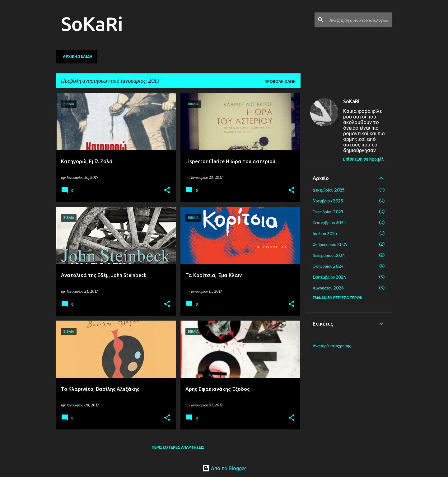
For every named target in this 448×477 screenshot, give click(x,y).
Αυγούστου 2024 (328, 288)
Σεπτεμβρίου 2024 (330, 277)
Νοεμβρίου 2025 (328, 201)
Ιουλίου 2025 (325, 234)
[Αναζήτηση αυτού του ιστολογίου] (360, 20)
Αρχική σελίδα (78, 56)
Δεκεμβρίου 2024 (329, 255)
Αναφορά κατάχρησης (332, 346)
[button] (167, 190)
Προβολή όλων (280, 81)
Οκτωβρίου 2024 (328, 266)
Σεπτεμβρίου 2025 (329, 223)
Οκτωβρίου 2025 (328, 212)
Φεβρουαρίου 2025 (330, 244)
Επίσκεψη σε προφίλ (363, 159)
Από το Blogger (224, 468)
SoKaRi (92, 24)
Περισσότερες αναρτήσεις (178, 447)
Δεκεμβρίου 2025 (329, 190)
